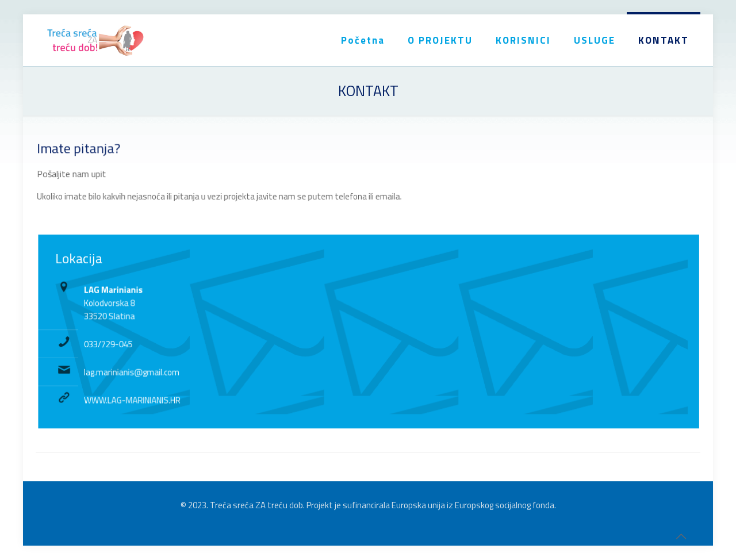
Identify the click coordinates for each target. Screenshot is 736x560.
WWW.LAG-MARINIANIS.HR (139, 399)
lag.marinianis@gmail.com (138, 371)
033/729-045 (115, 344)
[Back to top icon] (681, 536)
